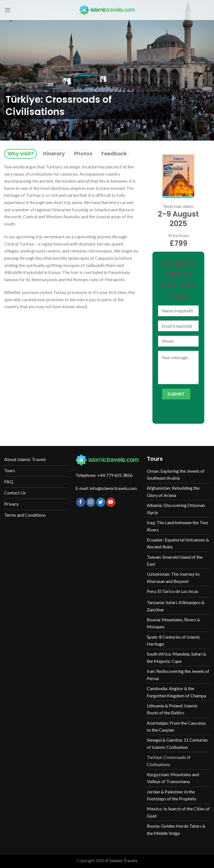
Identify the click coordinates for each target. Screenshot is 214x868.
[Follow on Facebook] (81, 502)
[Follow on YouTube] (111, 502)
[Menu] (8, 10)
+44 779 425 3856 (115, 475)
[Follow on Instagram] (91, 502)
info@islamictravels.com (113, 488)
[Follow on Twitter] (101, 502)
